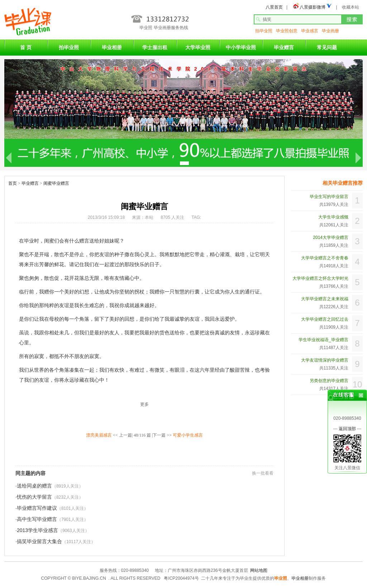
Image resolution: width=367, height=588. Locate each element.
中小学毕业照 (241, 47)
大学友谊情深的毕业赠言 (325, 360)
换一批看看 (263, 473)
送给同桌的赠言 (34, 486)
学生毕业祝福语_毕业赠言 (323, 340)
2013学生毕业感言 (37, 530)
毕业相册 (112, 47)
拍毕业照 (264, 31)
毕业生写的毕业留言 (329, 197)
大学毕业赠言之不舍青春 (325, 258)
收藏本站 (351, 7)
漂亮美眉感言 (99, 435)
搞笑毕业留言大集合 (39, 541)
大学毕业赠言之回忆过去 (325, 319)
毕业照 (281, 578)
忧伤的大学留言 (34, 497)
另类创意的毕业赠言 (329, 381)
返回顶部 (347, 426)
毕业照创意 (287, 31)
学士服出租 (155, 47)
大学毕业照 (198, 47)
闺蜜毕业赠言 (56, 183)
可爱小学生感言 (188, 435)
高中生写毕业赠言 (37, 519)
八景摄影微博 (313, 7)
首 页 (26, 47)
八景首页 (274, 7)
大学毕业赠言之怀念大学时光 (320, 278)
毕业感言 (310, 31)
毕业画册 (330, 31)
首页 (13, 183)
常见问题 (327, 47)
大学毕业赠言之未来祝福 (325, 299)
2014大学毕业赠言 (331, 237)
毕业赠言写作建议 (37, 508)
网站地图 (259, 570)
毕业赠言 (284, 47)
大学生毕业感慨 (333, 217)
